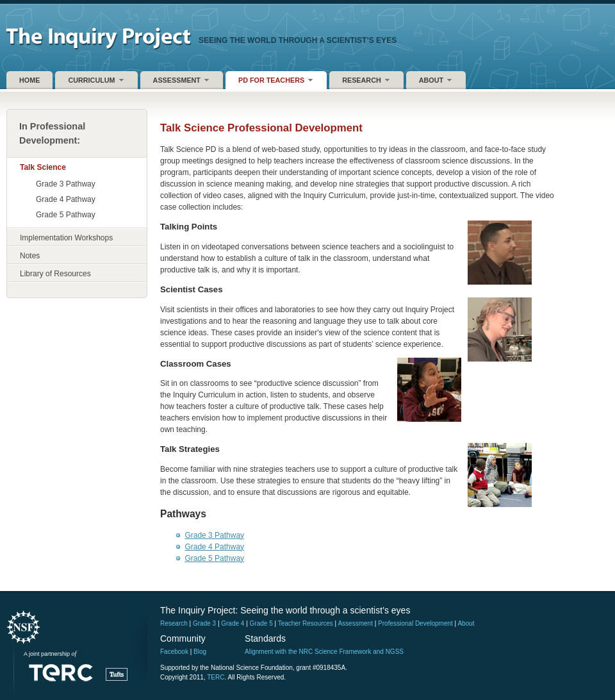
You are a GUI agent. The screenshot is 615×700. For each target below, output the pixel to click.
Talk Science (43, 167)
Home (29, 80)
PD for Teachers (275, 79)
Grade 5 (261, 623)
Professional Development (415, 623)
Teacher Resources (306, 623)
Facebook (174, 652)
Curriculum (95, 79)
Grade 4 (233, 623)
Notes (30, 256)
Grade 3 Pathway (66, 184)
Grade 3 (204, 623)
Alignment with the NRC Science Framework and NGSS (324, 652)
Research (365, 79)
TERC (216, 677)
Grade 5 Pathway (66, 215)
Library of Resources (55, 274)
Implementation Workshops (66, 238)
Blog (200, 652)
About (435, 79)
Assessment (181, 79)
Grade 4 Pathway (66, 199)
